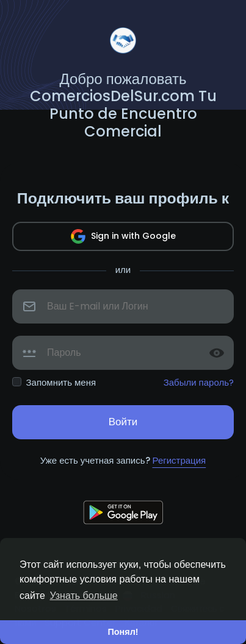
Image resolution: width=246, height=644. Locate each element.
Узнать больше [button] (84, 596)
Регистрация (179, 460)
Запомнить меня (61, 382)
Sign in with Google (123, 236)
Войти (123, 422)
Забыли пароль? (199, 382)
